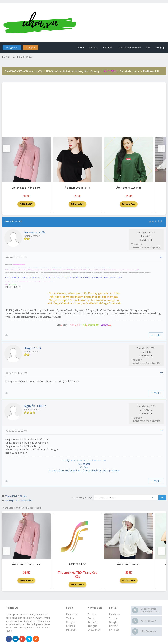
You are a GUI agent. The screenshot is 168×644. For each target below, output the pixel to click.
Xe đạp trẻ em (57, 471)
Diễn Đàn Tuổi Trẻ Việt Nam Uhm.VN (24, 71)
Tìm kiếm (107, 48)
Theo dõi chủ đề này (16, 496)
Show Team (94, 630)
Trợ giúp (160, 48)
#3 (161, 431)
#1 (161, 257)
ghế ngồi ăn (95, 471)
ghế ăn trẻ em (81, 471)
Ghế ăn (69, 471)
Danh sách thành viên (129, 48)
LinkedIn (114, 626)
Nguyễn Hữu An (35, 406)
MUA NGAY (26, 204)
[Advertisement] (84, 109)
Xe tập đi (74, 461)
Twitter (113, 618)
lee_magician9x (35, 232)
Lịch (148, 48)
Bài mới (6, 57)
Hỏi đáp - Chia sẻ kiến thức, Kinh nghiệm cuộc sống (73, 71)
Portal (81, 48)
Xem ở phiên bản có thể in (19, 500)
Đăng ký (31, 48)
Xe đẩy (65, 461)
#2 (161, 373)
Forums (93, 48)
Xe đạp (84, 467)
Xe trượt (102, 461)
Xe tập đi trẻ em (88, 461)
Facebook (115, 614)
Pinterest (114, 630)
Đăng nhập (12, 48)
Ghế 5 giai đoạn (111, 471)
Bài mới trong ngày (23, 57)
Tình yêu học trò (128, 71)
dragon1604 (33, 348)
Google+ (114, 622)
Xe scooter (84, 464)
